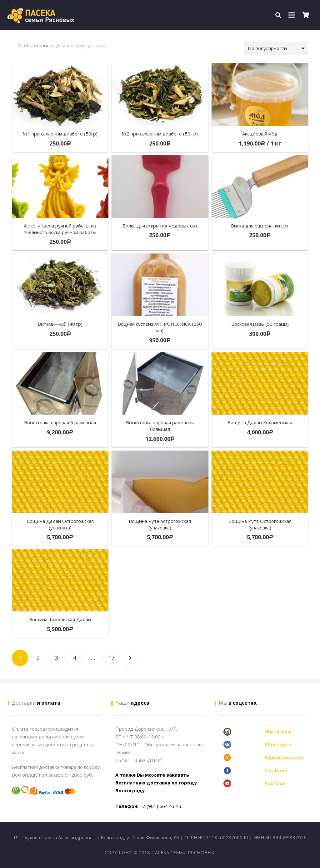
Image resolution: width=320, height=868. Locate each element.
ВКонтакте (278, 744)
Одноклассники (284, 757)
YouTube (275, 783)
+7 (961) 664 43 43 (161, 806)
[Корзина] (306, 15)
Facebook (276, 770)
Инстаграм (278, 732)
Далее (130, 658)
